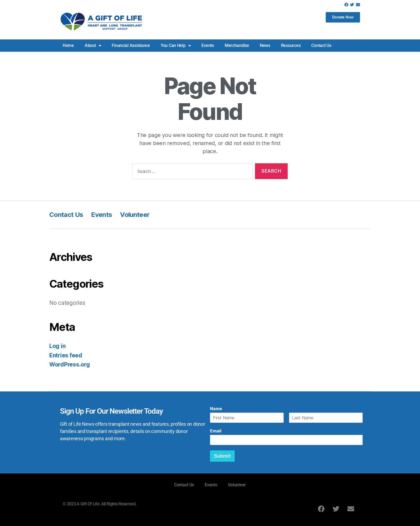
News (265, 45)
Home (68, 45)
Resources (291, 45)
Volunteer (135, 215)
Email (217, 431)
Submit (222, 456)
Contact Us (321, 45)
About (93, 46)
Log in (57, 346)
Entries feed (66, 355)
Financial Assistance (131, 45)
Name (218, 409)
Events (208, 45)
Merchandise (237, 45)
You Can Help (176, 46)
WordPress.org (70, 364)
